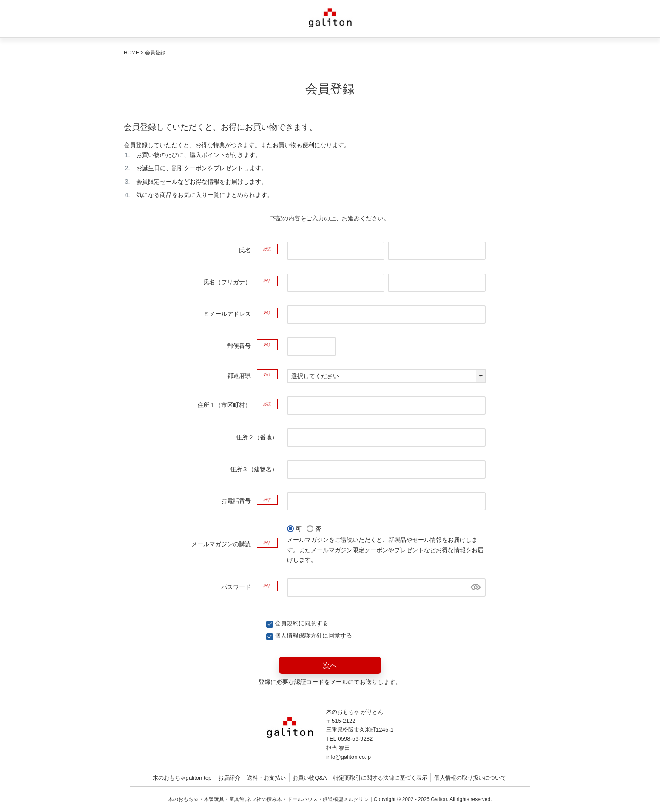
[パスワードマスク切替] (475, 588)
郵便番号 (252, 346)
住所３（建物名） (254, 469)
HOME (131, 53)
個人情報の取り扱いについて (470, 778)
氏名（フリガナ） (240, 282)
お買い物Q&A (310, 778)
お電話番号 (249, 501)
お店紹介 (229, 778)
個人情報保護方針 (299, 635)
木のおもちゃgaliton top (182, 778)
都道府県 (252, 376)
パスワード (249, 587)
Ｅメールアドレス (240, 314)
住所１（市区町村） (238, 405)
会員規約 (287, 623)
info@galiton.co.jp (348, 757)
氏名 (258, 250)
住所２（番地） (257, 437)
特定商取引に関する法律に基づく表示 (380, 778)
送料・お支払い (266, 778)
